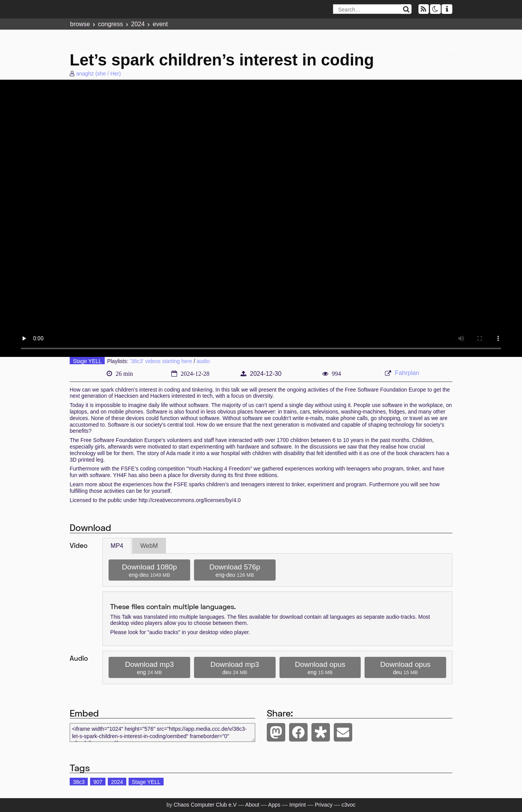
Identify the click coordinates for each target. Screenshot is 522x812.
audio (203, 361)
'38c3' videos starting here (161, 361)
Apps (274, 805)
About (252, 805)
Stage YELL (87, 361)
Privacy (324, 805)
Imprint (298, 805)
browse (80, 24)
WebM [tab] (149, 546)
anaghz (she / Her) (99, 74)
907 (98, 782)
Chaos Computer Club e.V (205, 805)
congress (110, 24)
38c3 (79, 782)
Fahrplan (407, 373)
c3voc (349, 805)
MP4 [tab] (117, 546)
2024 (138, 24)
